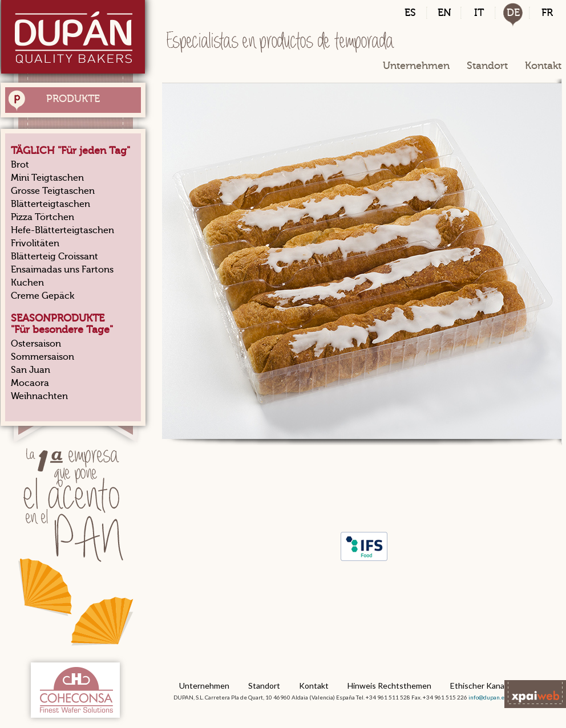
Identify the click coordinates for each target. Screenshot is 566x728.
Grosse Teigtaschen (53, 191)
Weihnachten (39, 396)
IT (479, 13)
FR (547, 13)
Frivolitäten (35, 243)
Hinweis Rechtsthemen (389, 686)
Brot (20, 165)
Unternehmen (416, 66)
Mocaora (30, 383)
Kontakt (543, 66)
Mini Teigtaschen (47, 178)
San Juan (31, 370)
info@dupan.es (488, 697)
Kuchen (27, 283)
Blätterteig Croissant (54, 257)
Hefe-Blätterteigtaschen (62, 230)
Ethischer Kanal (478, 686)
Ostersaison (36, 344)
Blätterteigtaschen (50, 204)
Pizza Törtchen (43, 217)
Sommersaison (43, 357)
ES (410, 13)
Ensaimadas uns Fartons (62, 270)
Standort (487, 66)
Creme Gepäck (43, 296)
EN (444, 13)
